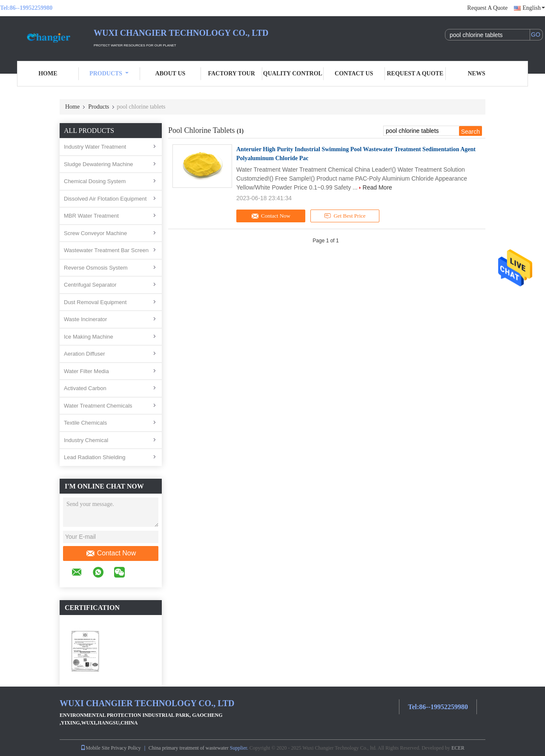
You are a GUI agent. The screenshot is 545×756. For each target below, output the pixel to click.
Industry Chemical (86, 440)
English (534, 8)
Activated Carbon (85, 388)
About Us (170, 73)
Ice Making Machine (89, 337)
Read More (377, 187)
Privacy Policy (126, 748)
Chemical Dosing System (95, 181)
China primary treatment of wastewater (189, 748)
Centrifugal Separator (90, 285)
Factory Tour (231, 73)
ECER (458, 748)
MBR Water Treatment (91, 216)
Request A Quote (487, 8)
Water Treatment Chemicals (98, 406)
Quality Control (293, 73)
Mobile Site (95, 748)
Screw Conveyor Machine (95, 233)
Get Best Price (345, 216)
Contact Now (111, 553)
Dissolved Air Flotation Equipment (105, 199)
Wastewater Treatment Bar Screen (106, 250)
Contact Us (354, 73)
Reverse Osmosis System (96, 268)
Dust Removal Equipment (95, 302)
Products (109, 73)
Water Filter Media (86, 371)
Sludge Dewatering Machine (99, 164)
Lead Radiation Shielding (95, 457)
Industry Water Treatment (95, 147)
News (477, 73)
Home (48, 73)
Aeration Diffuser (85, 354)
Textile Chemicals (85, 423)
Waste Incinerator (85, 319)
